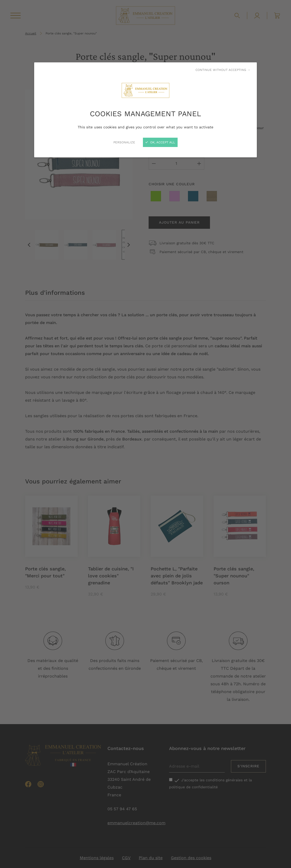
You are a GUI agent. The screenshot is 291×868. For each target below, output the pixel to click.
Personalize (124, 142)
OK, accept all (160, 142)
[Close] (146, 434)
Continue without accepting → (223, 70)
